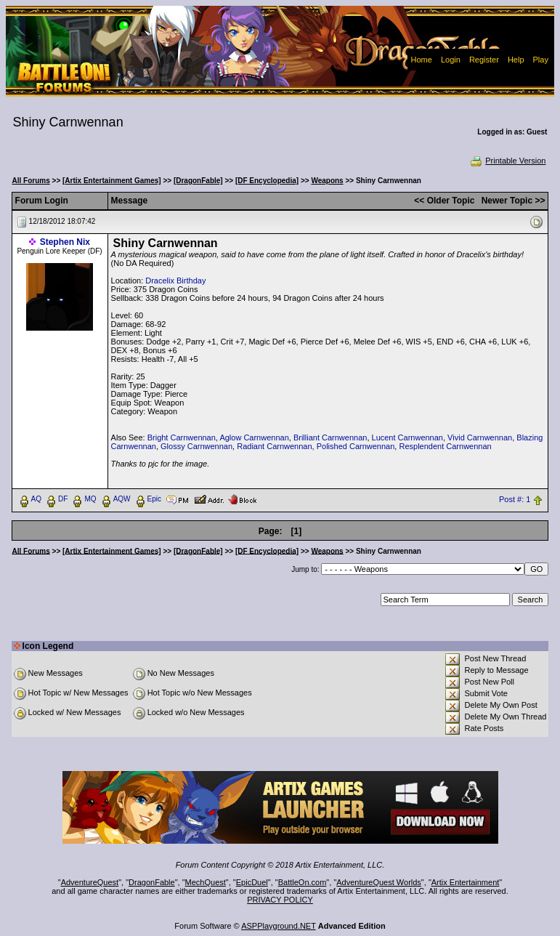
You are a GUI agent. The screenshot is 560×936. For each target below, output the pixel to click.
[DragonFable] (198, 181)
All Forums (31, 181)
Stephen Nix (65, 242)
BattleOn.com (303, 882)
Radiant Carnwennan (274, 446)
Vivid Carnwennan (480, 437)
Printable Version (507, 161)
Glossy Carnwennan (196, 446)
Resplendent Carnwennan (445, 446)
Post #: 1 (515, 499)
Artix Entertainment (466, 882)
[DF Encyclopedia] (267, 181)
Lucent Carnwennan (407, 437)
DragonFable (152, 882)
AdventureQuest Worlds (379, 882)
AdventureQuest (90, 882)
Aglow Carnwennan (254, 437)
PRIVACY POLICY (280, 900)
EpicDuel (252, 882)
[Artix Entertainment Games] (112, 181)
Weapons (327, 181)
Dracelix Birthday (175, 281)
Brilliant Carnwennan (330, 437)
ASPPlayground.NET (279, 926)
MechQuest (206, 882)
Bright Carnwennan (182, 437)
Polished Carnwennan (356, 446)
